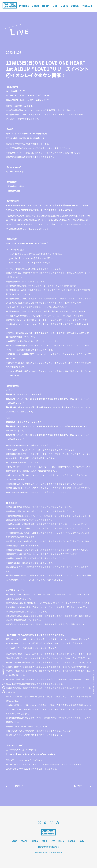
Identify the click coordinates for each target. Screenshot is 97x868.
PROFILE (25, 841)
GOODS (71, 841)
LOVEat (82, 841)
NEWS (14, 841)
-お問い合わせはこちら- (48, 847)
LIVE (53, 841)
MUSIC (61, 841)
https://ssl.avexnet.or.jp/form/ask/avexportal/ (31, 754)
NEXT (78, 786)
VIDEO (35, 841)
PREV (19, 786)
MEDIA (44, 841)
